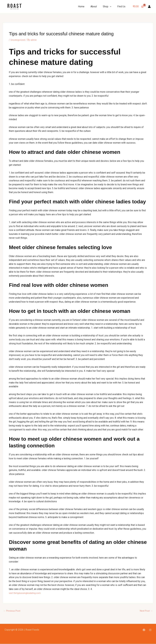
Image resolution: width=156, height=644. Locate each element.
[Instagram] (150, 630)
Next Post (146, 611)
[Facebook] (144, 630)
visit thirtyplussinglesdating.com (26, 593)
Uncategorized (18, 40)
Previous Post (13, 611)
